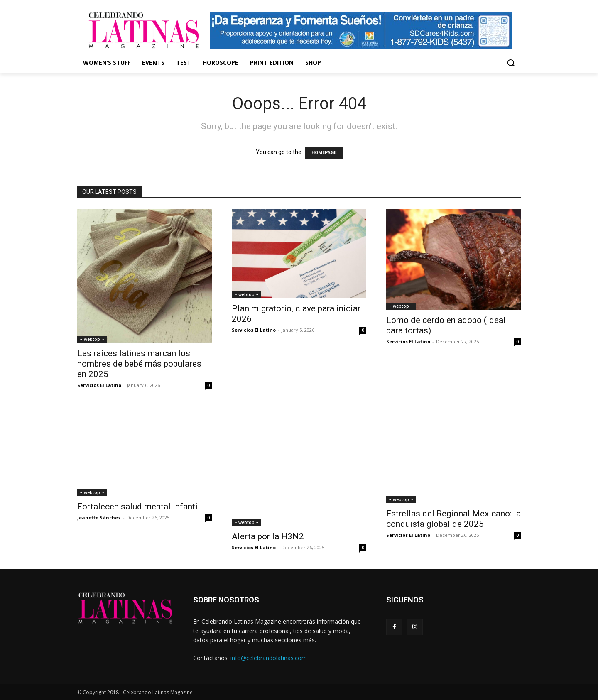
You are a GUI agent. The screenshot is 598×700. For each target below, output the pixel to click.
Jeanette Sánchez (99, 518)
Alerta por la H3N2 (269, 536)
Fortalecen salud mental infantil (139, 507)
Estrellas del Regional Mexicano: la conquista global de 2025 (453, 519)
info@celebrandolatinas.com (269, 658)
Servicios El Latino (99, 385)
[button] (511, 63)
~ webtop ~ (92, 339)
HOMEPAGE (324, 153)
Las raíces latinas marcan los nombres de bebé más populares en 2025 (139, 364)
